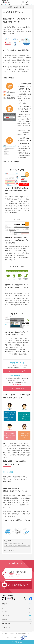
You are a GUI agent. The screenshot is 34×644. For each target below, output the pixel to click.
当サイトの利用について (24, 633)
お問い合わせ (16, 627)
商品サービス (16, 619)
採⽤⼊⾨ (16, 604)
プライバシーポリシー (13, 638)
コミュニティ (6, 612)
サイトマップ (12, 633)
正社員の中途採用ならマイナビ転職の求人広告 (17, 546)
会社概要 (5, 633)
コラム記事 (16, 616)
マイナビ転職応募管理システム (13, 544)
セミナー (5, 608)
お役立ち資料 (6, 623)
